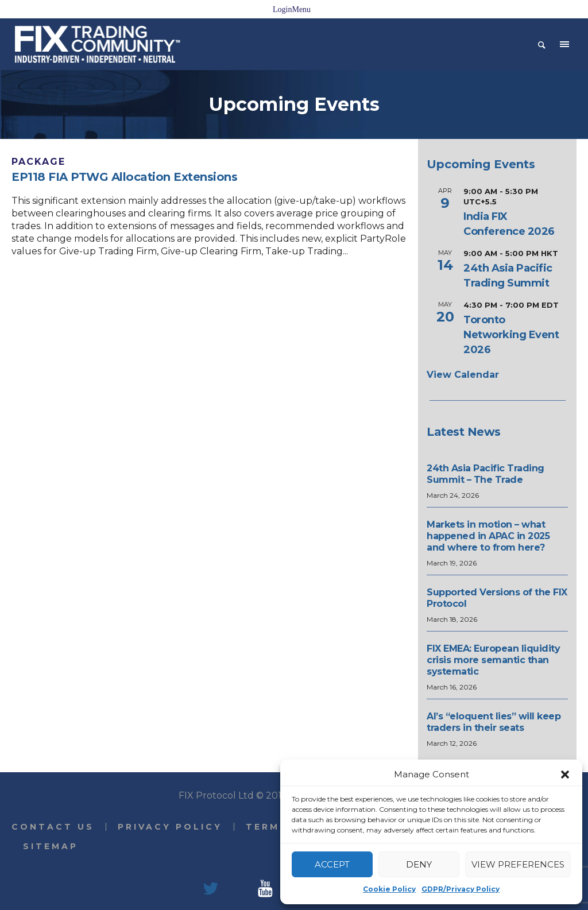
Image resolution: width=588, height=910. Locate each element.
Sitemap (51, 846)
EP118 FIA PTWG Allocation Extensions (124, 177)
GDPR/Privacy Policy (461, 889)
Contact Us (53, 827)
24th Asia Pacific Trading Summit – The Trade (486, 474)
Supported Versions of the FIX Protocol (497, 598)
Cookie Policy (389, 889)
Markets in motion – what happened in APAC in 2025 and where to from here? (488, 536)
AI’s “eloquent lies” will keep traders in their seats (494, 722)
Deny (419, 864)
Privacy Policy (170, 827)
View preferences (518, 864)
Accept (332, 864)
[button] (565, 775)
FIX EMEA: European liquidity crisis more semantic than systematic (493, 660)
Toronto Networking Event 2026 (511, 335)
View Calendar (463, 375)
